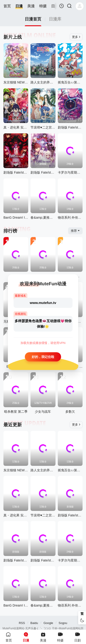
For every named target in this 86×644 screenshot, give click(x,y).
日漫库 (55, 19)
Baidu (34, 623)
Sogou (63, 623)
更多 (76, 37)
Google (48, 623)
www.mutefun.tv (43, 302)
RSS (22, 623)
